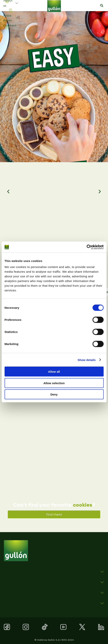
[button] (102, 6)
